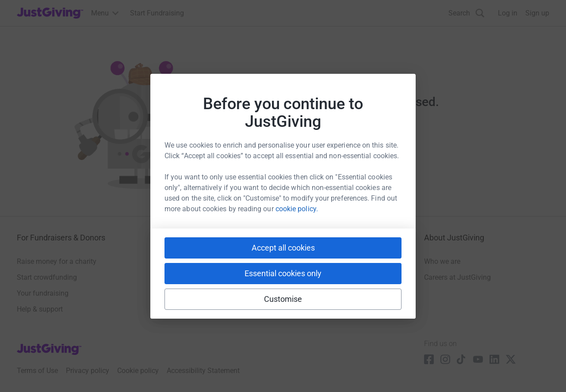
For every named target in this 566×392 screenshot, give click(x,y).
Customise (283, 299)
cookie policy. (297, 209)
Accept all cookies (283, 248)
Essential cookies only (283, 273)
